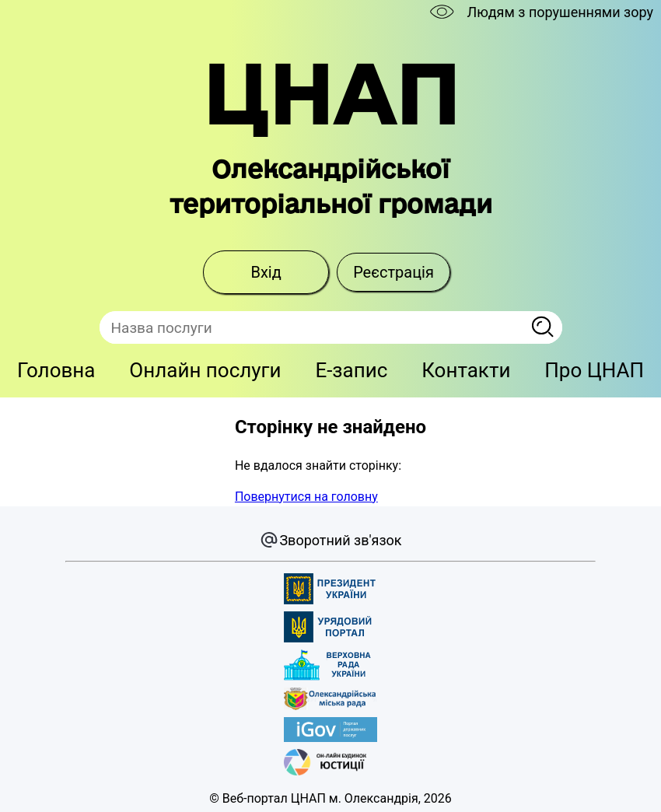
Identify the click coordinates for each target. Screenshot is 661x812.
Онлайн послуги (205, 370)
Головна (56, 370)
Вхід (266, 272)
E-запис (351, 370)
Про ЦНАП (594, 370)
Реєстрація (393, 272)
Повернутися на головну (306, 497)
